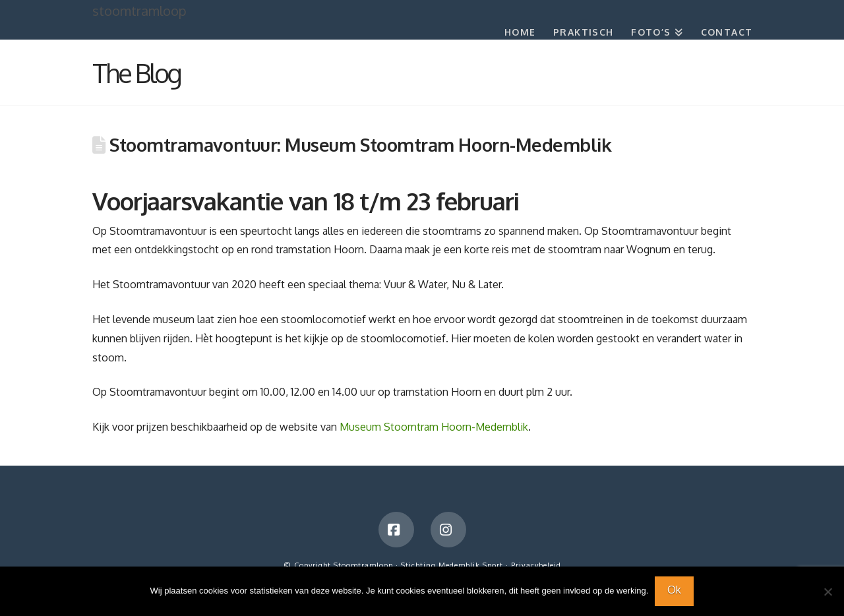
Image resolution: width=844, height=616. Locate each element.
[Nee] (828, 592)
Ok (674, 590)
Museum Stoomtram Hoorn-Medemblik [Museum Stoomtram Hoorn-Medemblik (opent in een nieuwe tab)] (434, 427)
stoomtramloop (139, 11)
